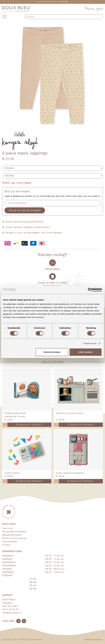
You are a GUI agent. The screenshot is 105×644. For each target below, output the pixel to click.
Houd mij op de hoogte (25, 210)
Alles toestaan (86, 352)
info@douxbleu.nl (12, 613)
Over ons (7, 528)
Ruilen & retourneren (14, 538)
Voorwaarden (10, 541)
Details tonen (90, 343)
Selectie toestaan (52, 352)
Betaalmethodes (12, 535)
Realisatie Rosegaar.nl (94, 640)
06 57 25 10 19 (10, 609)
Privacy (6, 545)
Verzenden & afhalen (14, 532)
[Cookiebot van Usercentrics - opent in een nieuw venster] (90, 290)
